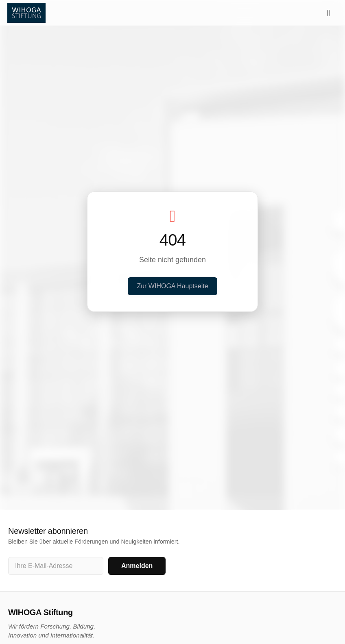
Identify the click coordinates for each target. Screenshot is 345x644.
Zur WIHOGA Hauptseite (172, 286)
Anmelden (137, 566)
